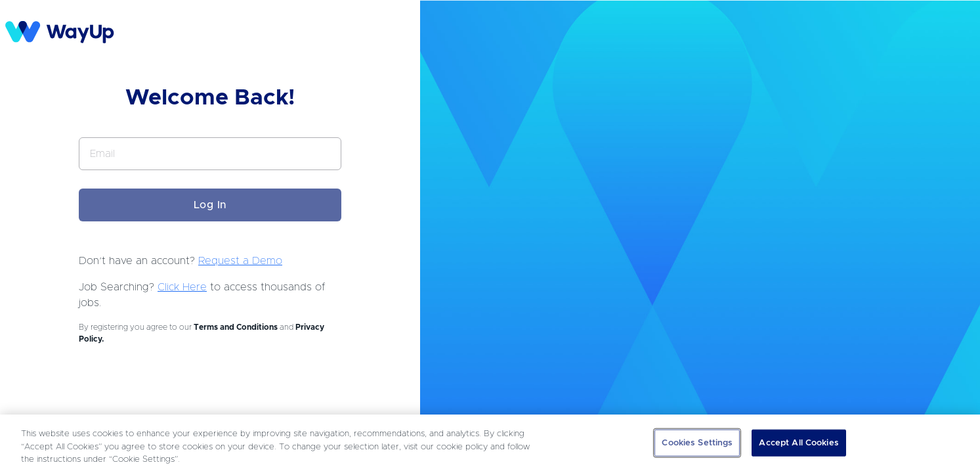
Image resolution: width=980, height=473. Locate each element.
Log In (210, 205)
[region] (490, 444)
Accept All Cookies (799, 442)
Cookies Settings (697, 442)
